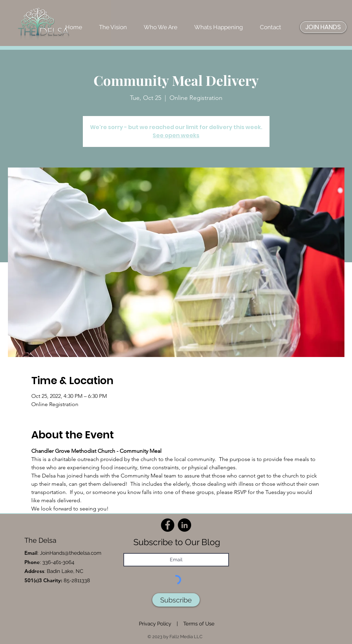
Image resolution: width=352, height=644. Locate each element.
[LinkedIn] (184, 525)
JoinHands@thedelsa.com (71, 553)
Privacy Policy (155, 624)
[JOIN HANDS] (323, 27)
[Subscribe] (176, 600)
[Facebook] (168, 525)
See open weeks (176, 135)
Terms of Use (199, 624)
